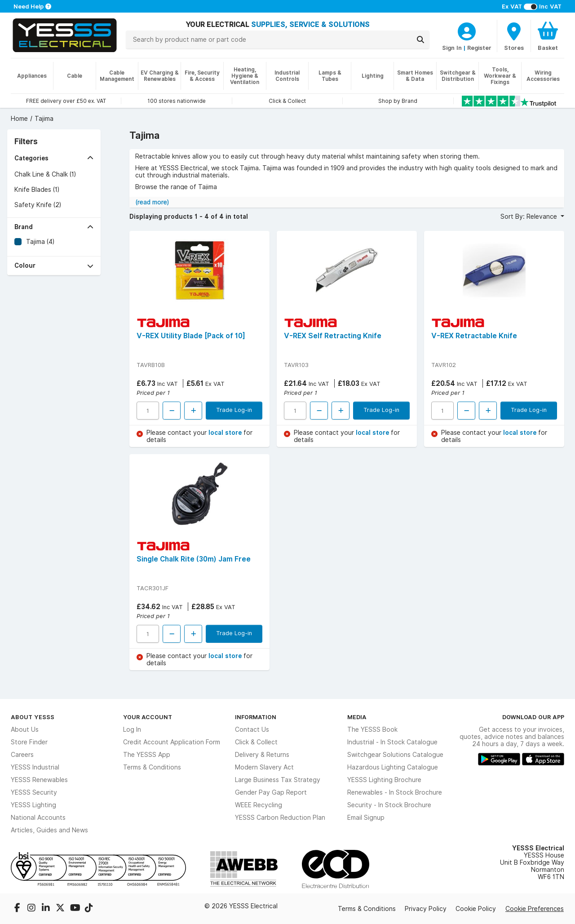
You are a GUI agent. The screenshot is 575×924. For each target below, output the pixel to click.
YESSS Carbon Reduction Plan (280, 818)
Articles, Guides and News (49, 830)
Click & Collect (256, 742)
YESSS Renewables (39, 780)
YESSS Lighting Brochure (384, 780)
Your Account (148, 717)
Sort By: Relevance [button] (530, 217)
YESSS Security (34, 792)
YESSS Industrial (35, 767)
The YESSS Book (372, 729)
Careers (22, 755)
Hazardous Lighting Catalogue (393, 767)
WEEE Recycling (259, 805)
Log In (132, 729)
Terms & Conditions (152, 767)
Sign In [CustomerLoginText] (452, 48)
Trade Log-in (234, 410)
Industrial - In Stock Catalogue (392, 742)
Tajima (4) (40, 242)
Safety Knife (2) (38, 205)
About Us (25, 729)
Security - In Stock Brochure (389, 805)
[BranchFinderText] (514, 36)
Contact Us (252, 729)
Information (256, 717)
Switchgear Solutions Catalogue (395, 755)
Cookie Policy (476, 909)
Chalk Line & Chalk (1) (45, 174)
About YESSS (33, 717)
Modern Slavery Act (264, 767)
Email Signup (366, 818)
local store (226, 433)
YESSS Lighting (33, 805)
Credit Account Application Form (172, 742)
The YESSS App (147, 755)
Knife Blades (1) (37, 190)
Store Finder (29, 742)
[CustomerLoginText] (467, 30)
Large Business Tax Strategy (278, 780)
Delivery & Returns (262, 755)
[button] (54, 158)
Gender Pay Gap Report (271, 792)
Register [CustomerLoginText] (479, 48)
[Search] (420, 40)
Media (357, 717)
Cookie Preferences (535, 909)
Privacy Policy (426, 909)
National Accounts (38, 818)
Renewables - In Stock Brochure (395, 792)
